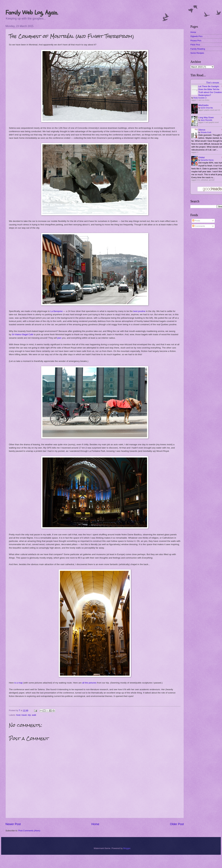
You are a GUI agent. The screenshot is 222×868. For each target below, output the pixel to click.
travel (24, 715)
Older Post (177, 824)
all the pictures (89, 683)
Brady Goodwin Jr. (200, 98)
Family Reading (198, 49)
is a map (19, 683)
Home (95, 824)
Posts (196, 221)
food (18, 715)
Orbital (201, 157)
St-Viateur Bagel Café (23, 334)
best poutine (139, 311)
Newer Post (13, 824)
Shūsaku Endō (206, 132)
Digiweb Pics (196, 36)
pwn (59, 338)
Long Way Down (206, 117)
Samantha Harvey (207, 160)
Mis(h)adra (203, 105)
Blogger (127, 848)
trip (29, 715)
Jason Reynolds (206, 120)
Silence (202, 130)
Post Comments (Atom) (29, 831)
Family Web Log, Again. (32, 13)
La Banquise (56, 311)
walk (34, 715)
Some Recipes (197, 53)
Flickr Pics (195, 45)
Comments (199, 226)
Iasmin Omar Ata (207, 108)
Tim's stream (213, 82)
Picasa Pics (196, 41)
